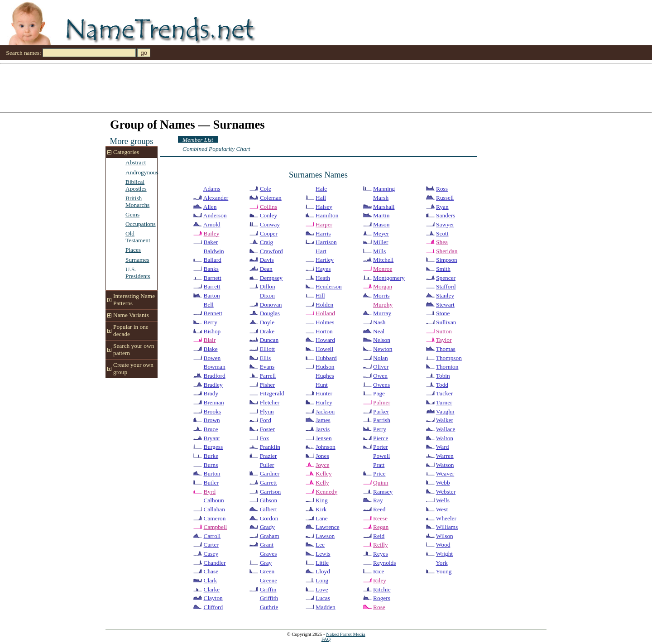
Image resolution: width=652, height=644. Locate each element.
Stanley (445, 296)
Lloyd (323, 571)
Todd (442, 385)
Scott (442, 233)
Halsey (324, 207)
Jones (322, 456)
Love (322, 589)
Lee (320, 545)
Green (267, 571)
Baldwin (214, 251)
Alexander (216, 198)
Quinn (381, 483)
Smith (443, 269)
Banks (211, 269)
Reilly (381, 545)
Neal (379, 331)
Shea (442, 242)
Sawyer (445, 224)
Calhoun (214, 500)
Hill (320, 296)
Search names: (23, 53)
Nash (379, 322)
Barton (212, 296)
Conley (269, 215)
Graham (270, 536)
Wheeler (446, 518)
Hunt (322, 385)
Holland (325, 313)
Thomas (446, 349)
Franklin (270, 447)
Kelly (322, 483)
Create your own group (133, 368)
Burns (211, 465)
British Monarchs (137, 202)
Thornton (447, 367)
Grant (267, 545)
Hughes (325, 376)
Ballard (213, 260)
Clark (211, 580)
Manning (384, 189)
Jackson (325, 411)
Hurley (324, 402)
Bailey (212, 233)
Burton (212, 473)
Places (133, 250)
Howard (325, 340)
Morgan (383, 286)
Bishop (212, 331)
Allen (210, 207)
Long (322, 580)
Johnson (326, 447)
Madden (326, 607)
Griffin (268, 589)
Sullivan (446, 322)
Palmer (382, 402)
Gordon (269, 518)
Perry (380, 429)
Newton (383, 349)
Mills (379, 251)
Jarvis (323, 429)
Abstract (136, 162)
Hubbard (326, 358)
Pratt (379, 465)
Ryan (442, 207)
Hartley (325, 260)
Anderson (215, 215)
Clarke (212, 589)
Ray (378, 500)
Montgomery (389, 278)
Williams (447, 527)
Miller (381, 242)
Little (322, 563)
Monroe (383, 269)
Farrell (268, 376)
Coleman (271, 198)
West (442, 509)
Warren (445, 456)
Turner (444, 402)
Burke (211, 456)
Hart (321, 251)
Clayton (213, 598)
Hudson (325, 367)
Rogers (382, 598)
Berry (211, 322)
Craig (267, 242)
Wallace (446, 429)
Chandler (215, 563)
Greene (268, 580)
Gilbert (268, 509)
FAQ (326, 639)
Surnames (137, 260)
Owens (381, 385)
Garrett (268, 483)
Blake (211, 349)
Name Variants (131, 315)
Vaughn (445, 411)
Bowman (215, 367)
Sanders (446, 215)
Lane (322, 518)
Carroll (212, 536)
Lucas (323, 598)
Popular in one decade (131, 330)
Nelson (382, 340)
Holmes (325, 322)
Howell (324, 349)
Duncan (269, 340)
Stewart (445, 305)
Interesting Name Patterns (134, 300)
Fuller (267, 465)
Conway (270, 224)
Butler (211, 483)
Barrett (212, 286)
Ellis (265, 358)
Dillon (268, 286)
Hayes (323, 269)
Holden (324, 305)
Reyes (381, 554)
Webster (446, 492)
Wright (444, 554)
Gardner (270, 473)
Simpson (447, 260)
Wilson (445, 536)
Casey (211, 554)
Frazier (268, 456)
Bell (209, 305)
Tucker (444, 393)
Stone (443, 313)
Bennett (213, 313)
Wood (443, 545)
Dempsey (271, 278)
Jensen (324, 438)
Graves (268, 554)
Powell (381, 456)
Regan (381, 527)
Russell (445, 198)
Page (379, 393)
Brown (212, 420)
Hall (321, 198)
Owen (380, 376)
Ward (443, 447)
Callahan (214, 509)
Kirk (321, 509)
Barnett (213, 278)
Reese (380, 518)
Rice (379, 571)
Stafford (446, 286)
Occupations (141, 224)
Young (444, 571)
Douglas (270, 313)
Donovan (271, 305)
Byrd (210, 492)
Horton (324, 331)
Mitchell (383, 260)
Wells (443, 500)
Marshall (384, 207)
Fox (265, 438)
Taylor (444, 340)
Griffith (269, 598)
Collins (269, 207)
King (322, 500)
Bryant (212, 438)
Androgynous (142, 172)
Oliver (381, 367)
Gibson (269, 500)
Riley (380, 580)
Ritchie (382, 589)
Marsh (381, 198)
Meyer (381, 233)
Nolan (381, 358)
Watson (445, 465)
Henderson (329, 286)
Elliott (267, 349)
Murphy (383, 305)
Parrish (382, 420)
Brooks (213, 411)
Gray (266, 563)
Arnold (212, 224)
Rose (379, 607)
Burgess (213, 447)
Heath (323, 278)
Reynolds (384, 563)
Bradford (215, 376)
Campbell (216, 527)
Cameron (215, 518)
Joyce (322, 465)
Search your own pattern (134, 349)
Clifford (213, 607)
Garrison (271, 492)
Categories (126, 152)
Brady (211, 393)
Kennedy (326, 492)
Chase (211, 571)
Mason (381, 224)
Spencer (446, 278)
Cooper (269, 233)
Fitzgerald (272, 393)
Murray (382, 313)
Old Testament (138, 237)
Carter (211, 545)
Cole (266, 189)
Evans (267, 367)
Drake (267, 331)
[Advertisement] (272, 87)
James (323, 420)
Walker (445, 420)
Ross (442, 189)
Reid (379, 536)
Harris (323, 233)
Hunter (324, 393)
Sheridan (447, 251)
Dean (266, 269)
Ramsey (383, 492)
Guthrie (269, 607)
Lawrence (328, 527)
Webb (443, 483)
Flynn (267, 411)
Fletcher (270, 402)
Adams (212, 189)
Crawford (271, 251)
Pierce (381, 438)
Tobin (443, 376)
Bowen (212, 358)
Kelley (324, 473)
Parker (381, 411)
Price (379, 473)
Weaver (445, 473)
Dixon (267, 296)
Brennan (214, 402)
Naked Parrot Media (345, 634)
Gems (132, 214)
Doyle (267, 322)
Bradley (213, 385)
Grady (267, 527)
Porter (381, 447)
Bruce (211, 429)
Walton (445, 438)
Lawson (325, 536)
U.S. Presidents (138, 273)
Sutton (444, 331)
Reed (379, 509)
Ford (266, 420)
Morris (381, 296)
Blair (210, 340)
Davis (267, 260)
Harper (324, 224)
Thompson (449, 358)
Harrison (326, 242)
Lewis (323, 554)
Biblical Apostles (136, 185)
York (442, 563)
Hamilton (327, 215)
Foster (267, 429)
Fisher (267, 385)
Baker (211, 242)
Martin (381, 215)
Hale (321, 189)
